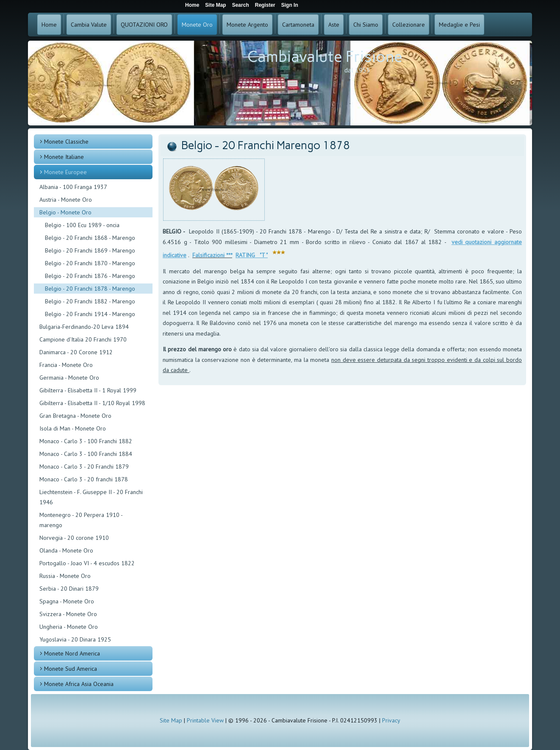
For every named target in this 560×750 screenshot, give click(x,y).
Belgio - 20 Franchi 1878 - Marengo (90, 289)
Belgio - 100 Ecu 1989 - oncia (82, 225)
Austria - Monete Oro (66, 200)
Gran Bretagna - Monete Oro (75, 416)
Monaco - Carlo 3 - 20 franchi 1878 (84, 479)
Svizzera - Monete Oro (68, 614)
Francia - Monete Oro (66, 365)
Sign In (290, 5)
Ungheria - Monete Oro (69, 627)
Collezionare (409, 25)
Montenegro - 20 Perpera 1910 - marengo (81, 520)
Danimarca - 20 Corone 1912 (76, 352)
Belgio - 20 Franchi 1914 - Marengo (90, 314)
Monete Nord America (72, 653)
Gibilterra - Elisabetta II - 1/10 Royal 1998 (92, 403)
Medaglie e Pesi (459, 25)
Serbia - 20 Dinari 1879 (69, 589)
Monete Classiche (66, 142)
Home (49, 25)
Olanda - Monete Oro (66, 550)
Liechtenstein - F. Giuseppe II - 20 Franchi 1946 (91, 497)
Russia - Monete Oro (65, 576)
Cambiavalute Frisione (325, 57)
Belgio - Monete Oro (65, 212)
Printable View (205, 720)
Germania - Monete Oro (69, 378)
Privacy (391, 720)
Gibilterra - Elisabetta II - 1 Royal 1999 (88, 390)
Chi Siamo (366, 25)
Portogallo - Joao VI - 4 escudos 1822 (87, 563)
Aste (334, 25)
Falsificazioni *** (212, 255)
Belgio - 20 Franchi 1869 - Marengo (90, 250)
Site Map (171, 720)
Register (265, 5)
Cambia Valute (89, 25)
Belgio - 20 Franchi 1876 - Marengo (90, 276)
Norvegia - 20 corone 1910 (74, 538)
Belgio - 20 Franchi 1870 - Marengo (90, 263)
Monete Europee (65, 172)
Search (241, 5)
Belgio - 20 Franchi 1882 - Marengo (90, 301)
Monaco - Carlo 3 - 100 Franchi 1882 (86, 441)
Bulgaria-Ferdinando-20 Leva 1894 (84, 327)
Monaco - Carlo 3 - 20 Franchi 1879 (84, 467)
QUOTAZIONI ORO (144, 25)
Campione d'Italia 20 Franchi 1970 (83, 339)
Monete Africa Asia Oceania (79, 684)
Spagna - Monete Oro (67, 601)
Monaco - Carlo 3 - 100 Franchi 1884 (86, 454)
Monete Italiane (64, 157)
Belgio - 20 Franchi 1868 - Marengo (90, 238)
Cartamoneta (298, 25)
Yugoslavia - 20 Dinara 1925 (75, 639)
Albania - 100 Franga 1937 (73, 187)
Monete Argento (247, 25)
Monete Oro (197, 25)
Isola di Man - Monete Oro (73, 428)
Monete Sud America (71, 669)
